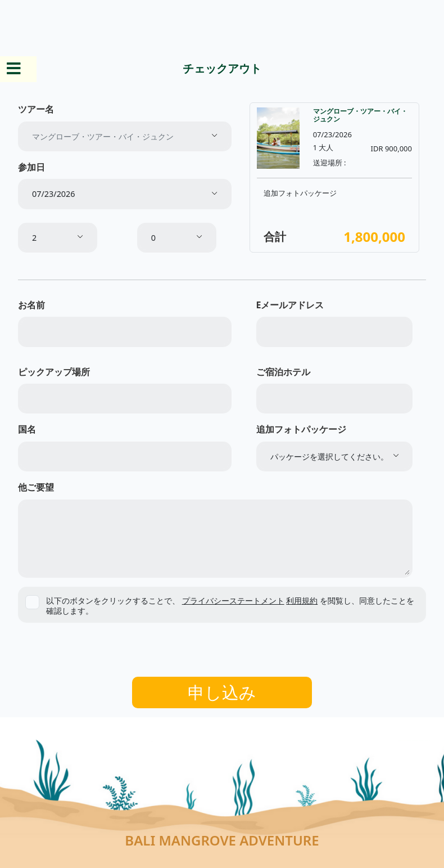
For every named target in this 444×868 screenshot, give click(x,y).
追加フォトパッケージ (301, 429)
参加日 (31, 167)
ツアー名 (36, 109)
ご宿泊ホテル (283, 372)
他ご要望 (36, 487)
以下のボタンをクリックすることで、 (230, 606)
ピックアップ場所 (54, 372)
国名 (27, 429)
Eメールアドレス (290, 305)
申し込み (222, 692)
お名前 (31, 305)
